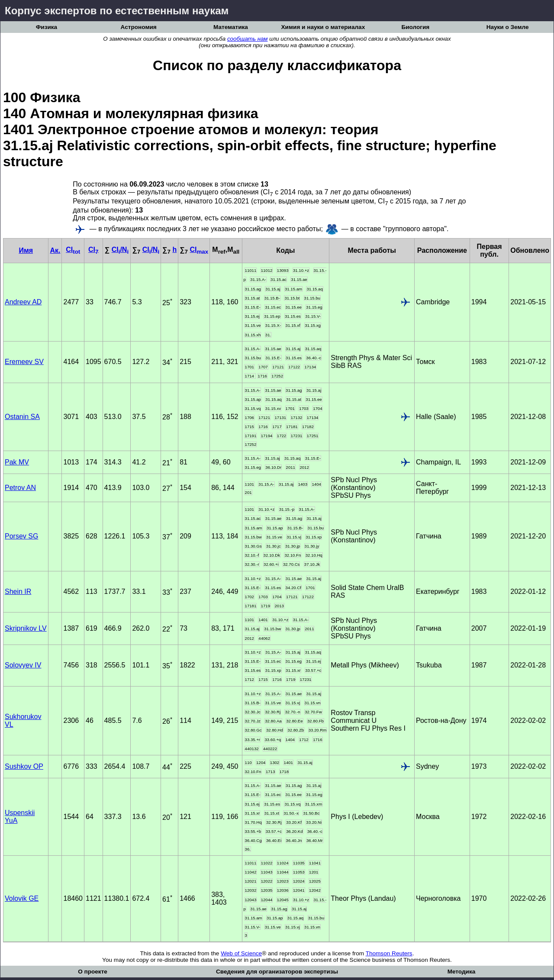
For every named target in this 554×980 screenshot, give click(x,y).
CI (73, 250)
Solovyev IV (23, 665)
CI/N (120, 250)
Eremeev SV (24, 362)
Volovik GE (22, 898)
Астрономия (139, 27)
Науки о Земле (508, 27)
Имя (26, 250)
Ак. (55, 250)
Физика (47, 27)
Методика (462, 972)
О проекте (93, 972)
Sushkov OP (24, 766)
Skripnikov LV (26, 628)
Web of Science (241, 953)
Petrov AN (20, 488)
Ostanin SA (22, 417)
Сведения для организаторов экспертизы (277, 972)
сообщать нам (248, 39)
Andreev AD (23, 302)
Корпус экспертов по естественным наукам (117, 11)
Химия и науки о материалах (323, 27)
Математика (231, 27)
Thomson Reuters (389, 953)
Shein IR (18, 592)
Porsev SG (21, 536)
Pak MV (17, 462)
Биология (415, 27)
